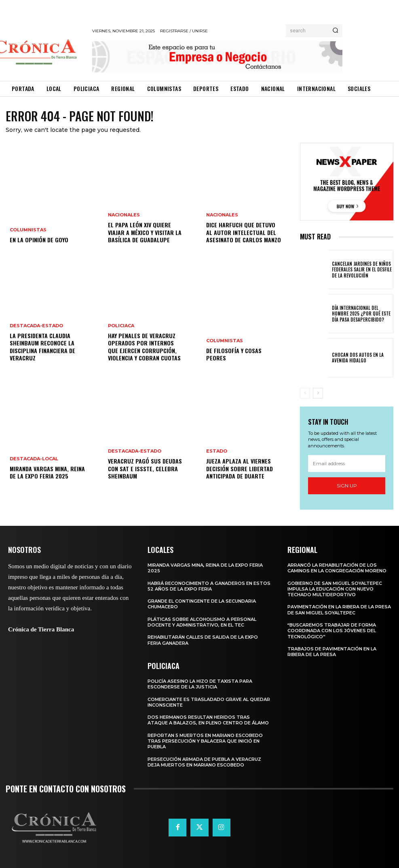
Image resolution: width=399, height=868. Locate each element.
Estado (217, 452)
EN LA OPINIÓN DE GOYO (39, 240)
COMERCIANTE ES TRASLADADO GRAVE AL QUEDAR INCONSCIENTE (209, 702)
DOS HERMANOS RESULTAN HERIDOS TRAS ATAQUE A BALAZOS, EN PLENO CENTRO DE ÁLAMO (208, 720)
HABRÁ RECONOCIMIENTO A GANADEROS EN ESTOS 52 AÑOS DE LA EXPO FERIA (209, 586)
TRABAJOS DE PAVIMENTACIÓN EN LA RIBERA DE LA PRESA (332, 652)
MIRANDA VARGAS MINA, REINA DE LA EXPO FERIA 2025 (47, 472)
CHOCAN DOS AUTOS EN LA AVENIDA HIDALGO (356, 358)
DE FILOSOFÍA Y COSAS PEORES (234, 354)
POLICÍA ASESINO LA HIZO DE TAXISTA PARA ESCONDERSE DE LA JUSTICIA (200, 684)
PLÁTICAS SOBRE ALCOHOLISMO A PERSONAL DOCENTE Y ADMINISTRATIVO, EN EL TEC (202, 622)
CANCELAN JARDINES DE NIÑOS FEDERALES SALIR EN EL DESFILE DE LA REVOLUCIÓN (360, 270)
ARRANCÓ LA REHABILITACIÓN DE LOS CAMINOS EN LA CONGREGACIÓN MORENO (337, 568)
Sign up (347, 486)
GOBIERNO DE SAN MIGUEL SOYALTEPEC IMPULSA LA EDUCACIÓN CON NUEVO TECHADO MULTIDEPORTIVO (335, 589)
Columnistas (28, 230)
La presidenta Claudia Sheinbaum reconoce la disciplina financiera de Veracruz (42, 347)
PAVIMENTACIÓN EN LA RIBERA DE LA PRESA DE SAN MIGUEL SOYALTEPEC (339, 610)
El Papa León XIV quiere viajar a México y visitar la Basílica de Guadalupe (145, 232)
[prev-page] (305, 393)
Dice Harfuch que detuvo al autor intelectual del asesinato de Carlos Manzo (244, 232)
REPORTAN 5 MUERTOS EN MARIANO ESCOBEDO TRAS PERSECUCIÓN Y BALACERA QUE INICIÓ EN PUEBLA (205, 741)
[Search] (335, 31)
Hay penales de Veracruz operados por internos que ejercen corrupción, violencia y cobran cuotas (144, 347)
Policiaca (121, 326)
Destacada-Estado (36, 326)
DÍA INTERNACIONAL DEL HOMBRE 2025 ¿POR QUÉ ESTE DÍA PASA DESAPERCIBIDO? (362, 314)
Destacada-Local (34, 459)
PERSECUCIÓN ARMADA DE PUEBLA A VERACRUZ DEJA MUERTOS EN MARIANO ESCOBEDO (204, 762)
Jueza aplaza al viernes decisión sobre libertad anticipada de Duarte (239, 469)
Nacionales (124, 215)
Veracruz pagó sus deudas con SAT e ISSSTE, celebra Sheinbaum (144, 469)
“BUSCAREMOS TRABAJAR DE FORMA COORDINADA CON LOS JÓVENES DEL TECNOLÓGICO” (332, 631)
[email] (347, 464)
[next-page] (318, 393)
